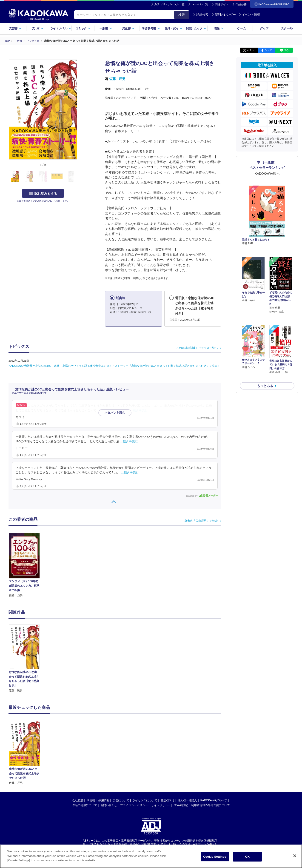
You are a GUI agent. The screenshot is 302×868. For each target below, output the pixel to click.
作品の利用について (85, 805)
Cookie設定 (181, 805)
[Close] (295, 857)
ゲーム (241, 28)
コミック (83, 28)
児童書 (128, 28)
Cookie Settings (215, 858)
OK (248, 858)
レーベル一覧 (200, 4)
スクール (287, 28)
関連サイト (222, 4)
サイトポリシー (161, 805)
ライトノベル (61, 28)
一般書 (106, 28)
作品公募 (241, 4)
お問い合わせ (109, 805)
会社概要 (78, 800)
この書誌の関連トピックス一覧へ (197, 348)
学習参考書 (151, 28)
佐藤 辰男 (117, 79)
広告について (121, 800)
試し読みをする (43, 193)
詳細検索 (201, 15)
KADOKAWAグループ (214, 800)
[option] (27, 659)
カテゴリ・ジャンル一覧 (169, 4)
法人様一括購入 (187, 800)
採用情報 (104, 800)
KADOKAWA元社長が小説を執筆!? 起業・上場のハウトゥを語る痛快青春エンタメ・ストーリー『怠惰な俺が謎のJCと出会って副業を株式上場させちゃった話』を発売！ (114, 366)
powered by (202, 496)
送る (286, 50)
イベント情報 (249, 15)
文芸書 (15, 28)
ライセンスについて (145, 800)
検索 (182, 15)
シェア (268, 50)
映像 (219, 28)
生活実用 (174, 28)
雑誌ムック (196, 28)
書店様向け (168, 800)
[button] (80, 176)
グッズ (264, 28)
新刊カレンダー (224, 15)
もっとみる (265, 361)
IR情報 (91, 800)
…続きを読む (139, 410)
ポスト (251, 50)
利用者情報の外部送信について (211, 805)
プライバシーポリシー (134, 805)
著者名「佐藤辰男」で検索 (201, 521)
